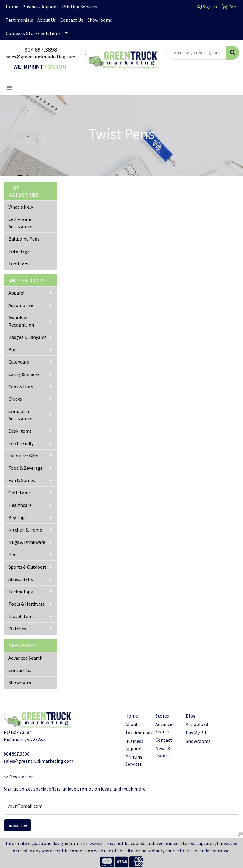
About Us (47, 20)
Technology (21, 592)
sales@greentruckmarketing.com (40, 57)
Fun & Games (22, 480)
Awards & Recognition (21, 321)
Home (12, 7)
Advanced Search (25, 658)
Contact (164, 740)
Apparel (17, 293)
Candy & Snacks (24, 374)
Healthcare (20, 505)
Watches (17, 629)
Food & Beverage (26, 468)
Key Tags (18, 517)
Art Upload (197, 724)
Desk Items (20, 431)
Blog (191, 716)
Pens (14, 554)
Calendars (19, 362)
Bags (14, 349)
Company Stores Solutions (33, 33)
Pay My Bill (197, 733)
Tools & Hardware (27, 604)
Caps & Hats (21, 387)
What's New (21, 207)
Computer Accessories (20, 415)
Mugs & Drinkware (27, 542)
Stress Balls (21, 579)
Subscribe (17, 825)
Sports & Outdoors (28, 567)
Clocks (15, 399)
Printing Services (79, 7)
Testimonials (19, 20)
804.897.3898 (41, 49)
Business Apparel (40, 7)
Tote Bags (19, 251)
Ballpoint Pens (24, 239)
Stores (162, 716)
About (132, 724)
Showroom (20, 683)
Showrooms (100, 20)
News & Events (163, 752)
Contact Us (72, 20)
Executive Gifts (23, 456)
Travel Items (22, 616)
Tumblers (18, 264)
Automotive (21, 305)
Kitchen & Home (25, 530)
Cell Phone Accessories (20, 223)
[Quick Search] (196, 53)
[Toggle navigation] (9, 88)
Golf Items (20, 493)
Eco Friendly (21, 443)
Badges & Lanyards (28, 337)
